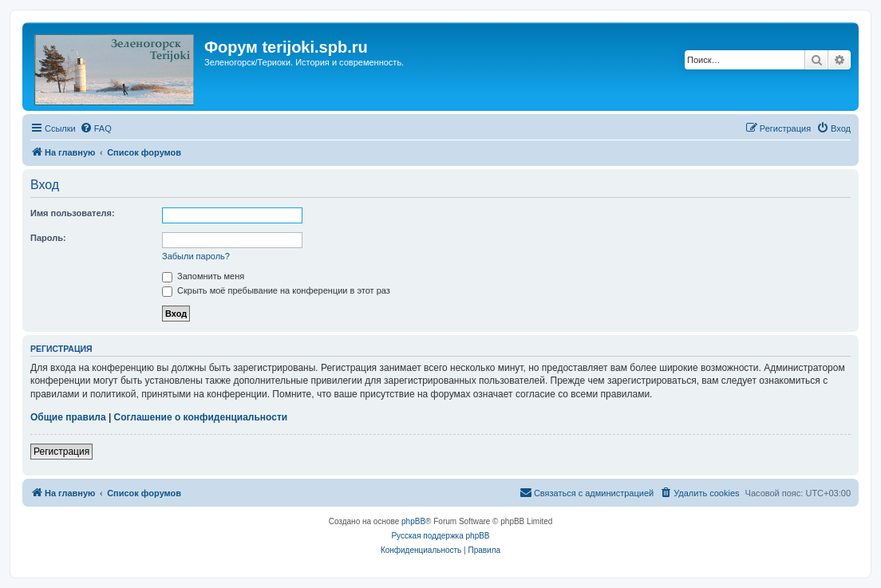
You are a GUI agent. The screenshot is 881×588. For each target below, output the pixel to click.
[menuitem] (96, 128)
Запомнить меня (203, 276)
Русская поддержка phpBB (440, 536)
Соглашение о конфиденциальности (201, 417)
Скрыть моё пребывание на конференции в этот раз (276, 290)
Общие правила (68, 417)
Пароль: (48, 238)
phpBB (413, 521)
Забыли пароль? (196, 256)
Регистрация (61, 452)
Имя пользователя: (73, 213)
